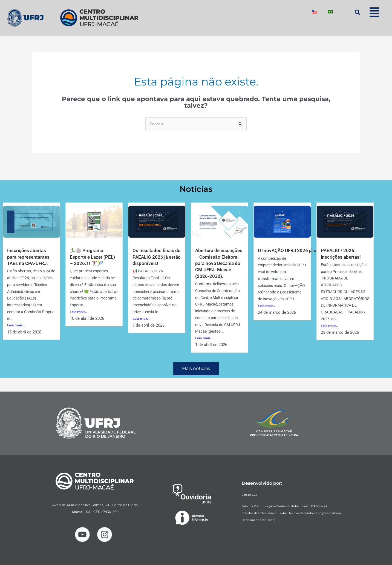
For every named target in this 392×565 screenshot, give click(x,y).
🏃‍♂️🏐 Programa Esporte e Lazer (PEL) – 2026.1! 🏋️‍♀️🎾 (93, 257)
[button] (374, 12)
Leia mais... (16, 325)
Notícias (196, 189)
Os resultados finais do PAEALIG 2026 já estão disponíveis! (154, 257)
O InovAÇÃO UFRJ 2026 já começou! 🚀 (301, 251)
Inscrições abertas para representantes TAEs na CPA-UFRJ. (29, 257)
